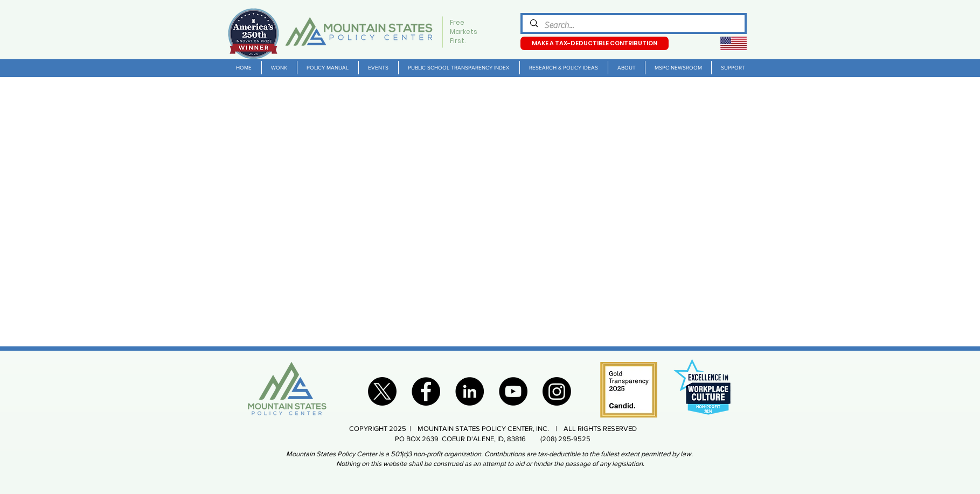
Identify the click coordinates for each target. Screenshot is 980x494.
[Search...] (633, 25)
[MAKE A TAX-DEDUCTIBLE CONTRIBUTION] (595, 43)
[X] (382, 391)
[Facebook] (426, 391)
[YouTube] (513, 391)
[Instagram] (557, 391)
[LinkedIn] (470, 391)
